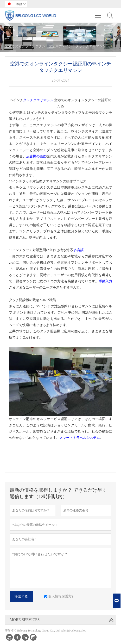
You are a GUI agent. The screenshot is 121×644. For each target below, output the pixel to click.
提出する (21, 597)
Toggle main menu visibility (99, 13)
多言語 (79, 250)
